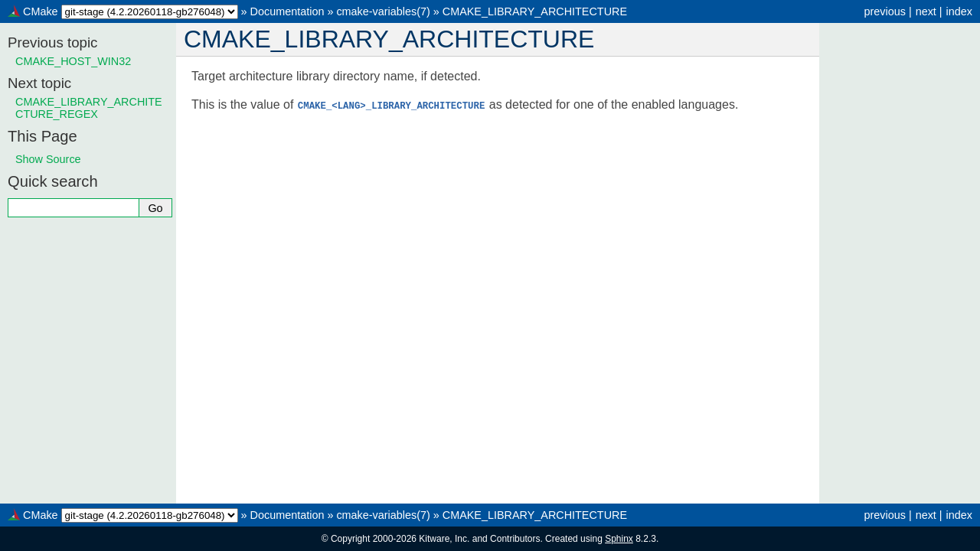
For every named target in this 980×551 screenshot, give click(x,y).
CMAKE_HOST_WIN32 (73, 61)
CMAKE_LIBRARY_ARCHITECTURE (535, 11)
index (959, 11)
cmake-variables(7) (383, 11)
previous (884, 11)
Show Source (48, 159)
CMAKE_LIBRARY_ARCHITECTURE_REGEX (89, 108)
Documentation (287, 11)
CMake (41, 11)
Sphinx (619, 539)
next (926, 11)
